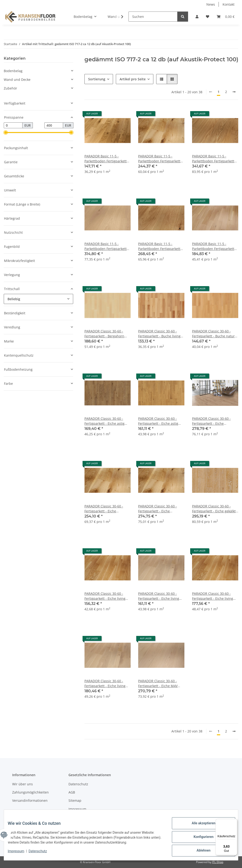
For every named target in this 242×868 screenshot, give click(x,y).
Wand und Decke (17, 80)
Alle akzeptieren (200, 827)
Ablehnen (200, 851)
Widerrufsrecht (80, 817)
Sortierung (97, 79)
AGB (72, 792)
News (211, 4)
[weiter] (234, 92)
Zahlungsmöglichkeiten (30, 792)
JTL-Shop (218, 862)
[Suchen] (153, 17)
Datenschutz (42, 853)
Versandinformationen (30, 800)
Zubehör (10, 88)
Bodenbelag (13, 71)
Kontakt (229, 4)
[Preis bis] (54, 125)
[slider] (6, 133)
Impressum (20, 853)
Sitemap (75, 800)
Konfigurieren (200, 839)
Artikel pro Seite (133, 79)
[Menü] (234, 822)
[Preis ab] (13, 125)
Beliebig (14, 299)
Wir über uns (23, 784)
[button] (197, 17)
